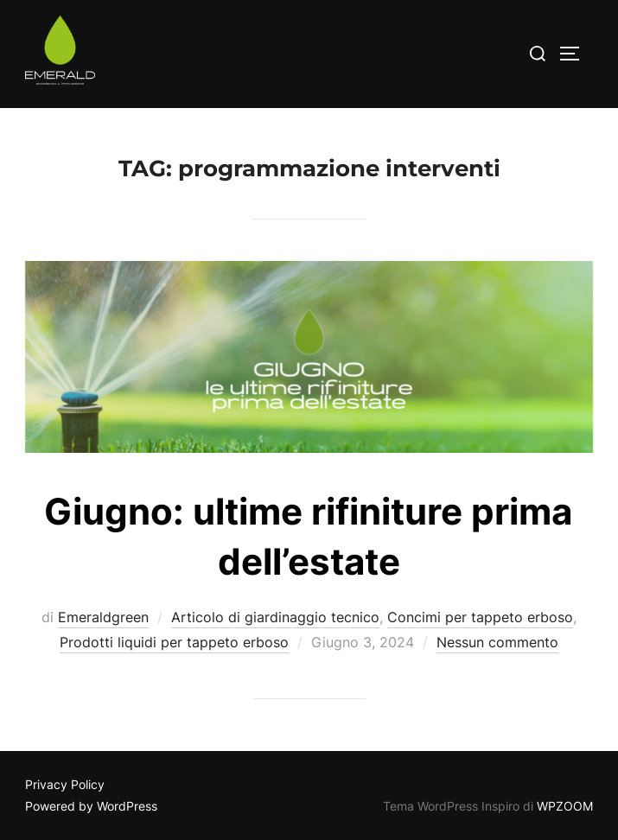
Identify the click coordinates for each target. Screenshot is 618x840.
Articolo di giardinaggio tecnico (275, 617)
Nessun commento (497, 642)
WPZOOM (565, 806)
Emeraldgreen (103, 617)
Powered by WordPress (91, 806)
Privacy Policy (65, 784)
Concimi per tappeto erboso (480, 617)
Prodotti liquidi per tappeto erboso (174, 642)
